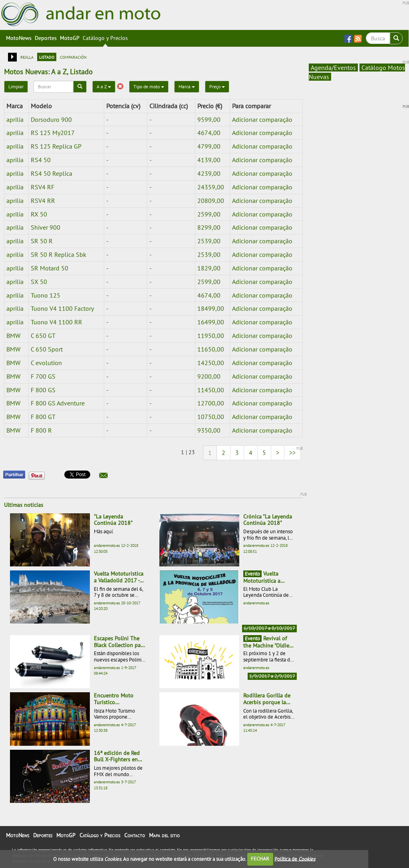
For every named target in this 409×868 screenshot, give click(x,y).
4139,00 (209, 160)
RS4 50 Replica (52, 173)
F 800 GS (43, 390)
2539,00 (209, 241)
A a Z (104, 86)
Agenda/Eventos (333, 68)
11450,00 (211, 390)
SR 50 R (42, 241)
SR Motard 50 (50, 268)
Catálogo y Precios (105, 38)
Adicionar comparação (262, 119)
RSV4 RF (43, 187)
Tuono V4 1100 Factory (62, 308)
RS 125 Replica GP (56, 146)
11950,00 (211, 336)
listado (47, 57)
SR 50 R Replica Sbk (59, 254)
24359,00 (211, 187)
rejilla (27, 57)
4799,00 (209, 146)
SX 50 (39, 282)
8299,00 (209, 227)
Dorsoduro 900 (51, 119)
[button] (103, 475)
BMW (13, 336)
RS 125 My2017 (53, 133)
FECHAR (260, 859)
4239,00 (209, 173)
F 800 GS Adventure (58, 403)
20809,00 (211, 201)
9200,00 (209, 376)
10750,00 (211, 417)
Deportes (46, 38)
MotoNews (19, 38)
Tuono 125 (46, 295)
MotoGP (70, 38)
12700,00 (211, 403)
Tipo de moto (149, 86)
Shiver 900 (46, 227)
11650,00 (211, 349)
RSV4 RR (43, 201)
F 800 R (41, 430)
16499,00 (211, 322)
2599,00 (209, 214)
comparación (73, 57)
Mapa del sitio (164, 835)
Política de (295, 859)
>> (292, 453)
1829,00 (209, 268)
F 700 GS (43, 376)
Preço (217, 86)
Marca (187, 86)
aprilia (15, 119)
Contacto (135, 835)
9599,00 (209, 119)
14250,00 (211, 363)
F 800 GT (43, 417)
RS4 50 (41, 160)
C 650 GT (43, 336)
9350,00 (209, 430)
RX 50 (39, 214)
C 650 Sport (47, 349)
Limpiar (16, 86)
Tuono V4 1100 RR (57, 322)
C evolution (46, 363)
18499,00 (211, 308)
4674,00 (209, 133)
